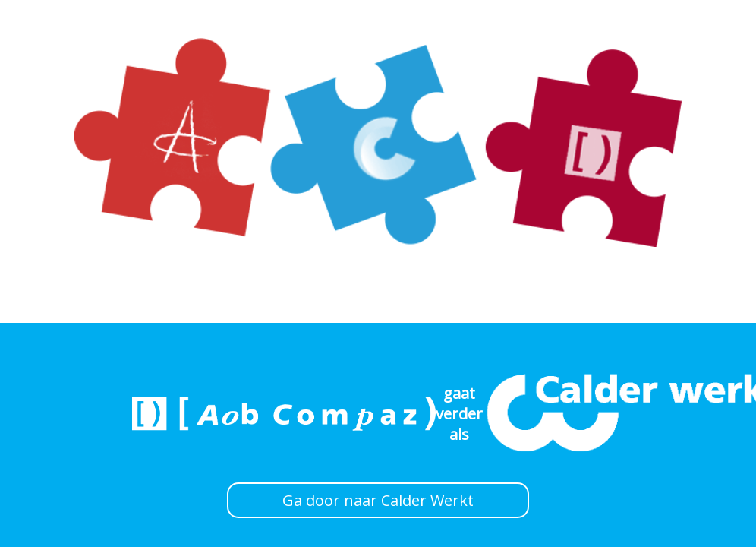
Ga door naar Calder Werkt (378, 500)
